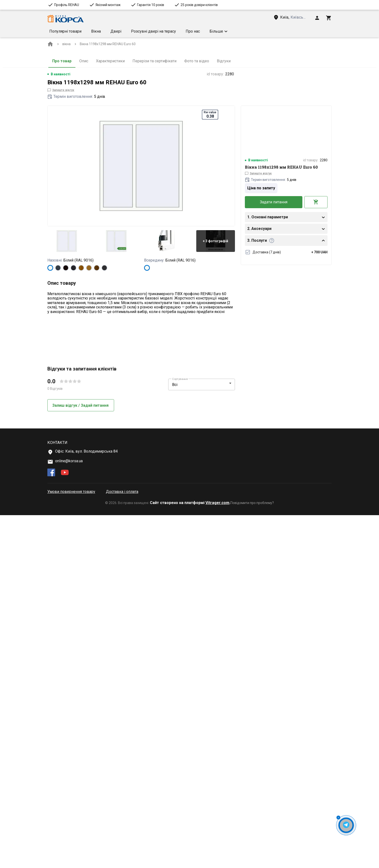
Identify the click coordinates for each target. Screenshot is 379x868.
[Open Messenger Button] (346, 825)
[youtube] (65, 826)
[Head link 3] (294, 17)
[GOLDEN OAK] (81, 268)
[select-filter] (198, 737)
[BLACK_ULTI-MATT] (73, 268)
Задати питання (274, 202)
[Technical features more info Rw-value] (70, 382)
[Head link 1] (66, 19)
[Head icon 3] (329, 18)
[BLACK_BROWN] (66, 268)
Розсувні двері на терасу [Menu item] (153, 31)
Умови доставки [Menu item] (224, 31)
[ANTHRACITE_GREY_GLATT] (104, 268)
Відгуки (224, 61)
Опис (84, 61)
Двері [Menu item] (116, 31)
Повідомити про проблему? (252, 856)
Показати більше (67, 325)
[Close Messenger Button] (338, 818)
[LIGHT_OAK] (89, 268)
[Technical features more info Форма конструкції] (89, 368)
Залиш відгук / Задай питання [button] (81, 758)
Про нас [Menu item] (193, 31)
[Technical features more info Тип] (61, 355)
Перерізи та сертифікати (154, 61)
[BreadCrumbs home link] (50, 44)
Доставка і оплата (122, 844)
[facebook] (51, 826)
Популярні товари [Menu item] (65, 31)
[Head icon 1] (317, 18)
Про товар (62, 61)
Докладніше (62, 404)
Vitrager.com (217, 856)
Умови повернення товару (71, 844)
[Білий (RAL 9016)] (50, 268)
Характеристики (110, 61)
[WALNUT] (97, 268)
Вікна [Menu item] (96, 31)
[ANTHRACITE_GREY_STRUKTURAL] (58, 268)
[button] (258, 31)
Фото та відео (197, 61)
